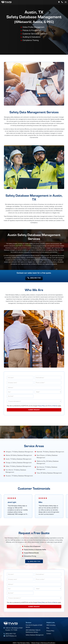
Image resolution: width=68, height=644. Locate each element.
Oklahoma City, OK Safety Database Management (48, 462)
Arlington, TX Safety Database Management (19, 452)
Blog (48, 628)
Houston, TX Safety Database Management (19, 476)
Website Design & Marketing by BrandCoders (43, 642)
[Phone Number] (62, 2)
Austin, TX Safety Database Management (19, 459)
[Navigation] (66, 2)
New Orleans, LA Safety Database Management (47, 456)
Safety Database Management (35, 635)
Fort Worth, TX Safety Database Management (16, 471)
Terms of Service (53, 406)
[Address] (59, 2)
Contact (49, 633)
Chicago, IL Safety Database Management (19, 462)
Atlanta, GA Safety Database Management (19, 455)
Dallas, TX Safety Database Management (18, 466)
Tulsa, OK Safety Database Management (49, 473)
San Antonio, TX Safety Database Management (47, 468)
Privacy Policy (41, 406)
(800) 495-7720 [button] (34, 278)
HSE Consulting (51, 625)
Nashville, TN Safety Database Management (50, 452)
